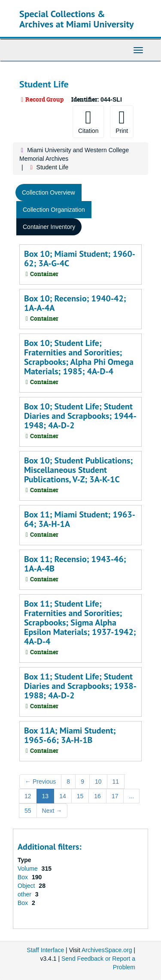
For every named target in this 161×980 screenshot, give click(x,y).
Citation (88, 121)
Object (27, 886)
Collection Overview (49, 192)
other (25, 894)
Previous (40, 782)
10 (98, 782)
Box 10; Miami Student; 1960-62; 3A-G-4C (80, 259)
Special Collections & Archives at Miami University (76, 19)
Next (52, 811)
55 (28, 811)
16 (97, 796)
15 (80, 796)
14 (63, 796)
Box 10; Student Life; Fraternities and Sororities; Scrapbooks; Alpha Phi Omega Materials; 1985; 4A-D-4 (79, 357)
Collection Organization (54, 210)
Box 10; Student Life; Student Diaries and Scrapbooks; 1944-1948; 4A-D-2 (80, 416)
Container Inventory (49, 227)
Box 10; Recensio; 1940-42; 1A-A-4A (75, 303)
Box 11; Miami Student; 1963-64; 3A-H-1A (80, 519)
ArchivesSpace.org (107, 950)
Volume (29, 869)
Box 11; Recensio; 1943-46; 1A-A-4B (75, 564)
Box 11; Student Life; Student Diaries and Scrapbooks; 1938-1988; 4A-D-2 (80, 686)
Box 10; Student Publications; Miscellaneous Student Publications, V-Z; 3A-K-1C (78, 470)
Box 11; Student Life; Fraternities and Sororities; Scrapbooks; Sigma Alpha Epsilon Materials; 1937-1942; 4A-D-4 (80, 622)
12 (28, 796)
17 (115, 796)
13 (46, 796)
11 (116, 782)
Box (24, 877)
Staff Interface (45, 950)
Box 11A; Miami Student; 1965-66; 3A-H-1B (70, 735)
